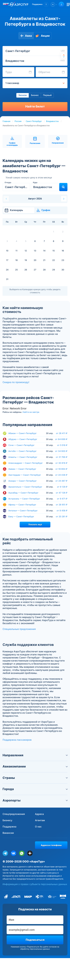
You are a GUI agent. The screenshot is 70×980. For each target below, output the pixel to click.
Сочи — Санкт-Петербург (21, 445)
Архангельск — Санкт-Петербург (25, 487)
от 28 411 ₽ (62, 433)
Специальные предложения (19, 629)
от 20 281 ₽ (62, 517)
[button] (40, 5)
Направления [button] (35, 755)
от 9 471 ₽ (62, 499)
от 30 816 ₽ (61, 463)
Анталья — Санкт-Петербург (23, 511)
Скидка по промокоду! (16, 382)
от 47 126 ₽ (62, 493)
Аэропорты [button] (35, 801)
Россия (18, 121)
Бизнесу (7, 820)
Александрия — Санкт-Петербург (26, 463)
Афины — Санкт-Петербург (22, 505)
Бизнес (35, 95)
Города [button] (35, 789)
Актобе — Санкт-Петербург (22, 451)
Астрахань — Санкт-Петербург (24, 499)
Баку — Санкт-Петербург (21, 517)
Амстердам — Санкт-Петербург (25, 475)
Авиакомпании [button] (35, 767)
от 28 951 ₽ (62, 505)
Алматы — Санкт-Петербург (23, 457)
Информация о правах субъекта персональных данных (35, 884)
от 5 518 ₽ (62, 445)
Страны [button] (35, 778)
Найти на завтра (31, 412)
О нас (38, 827)
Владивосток (52, 121)
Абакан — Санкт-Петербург (23, 433)
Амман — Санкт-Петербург (22, 469)
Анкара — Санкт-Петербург (23, 481)
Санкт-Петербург (34, 121)
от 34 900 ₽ (61, 451)
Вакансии (8, 833)
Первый (47, 95)
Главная (6, 121)
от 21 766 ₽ (62, 457)
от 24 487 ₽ (61, 481)
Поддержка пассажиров (17, 740)
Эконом (23, 95)
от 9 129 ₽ (62, 487)
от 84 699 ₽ (61, 439)
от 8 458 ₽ (62, 511)
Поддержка (9, 827)
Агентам (40, 820)
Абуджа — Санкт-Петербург (23, 439)
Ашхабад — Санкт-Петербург (23, 493)
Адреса (39, 814)
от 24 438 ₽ (61, 475)
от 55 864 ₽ (61, 469)
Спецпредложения (14, 814)
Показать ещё (35, 525)
